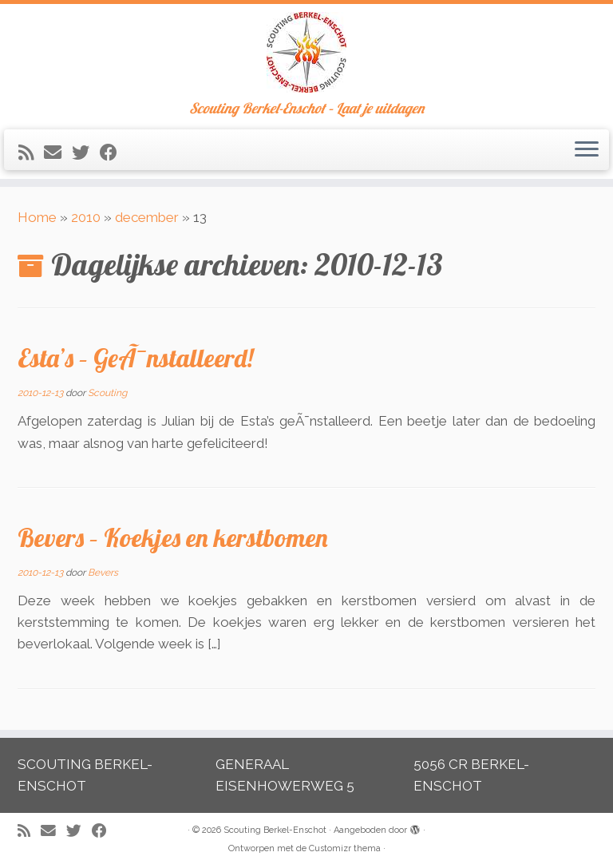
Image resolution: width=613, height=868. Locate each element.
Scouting (107, 393)
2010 (86, 217)
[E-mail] (58, 153)
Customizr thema (345, 848)
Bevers (103, 573)
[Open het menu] (587, 150)
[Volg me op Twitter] (86, 153)
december (147, 217)
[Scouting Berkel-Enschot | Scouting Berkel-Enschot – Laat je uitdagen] (306, 52)
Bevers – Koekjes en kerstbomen (173, 537)
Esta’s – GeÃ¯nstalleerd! (135, 358)
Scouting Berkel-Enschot (275, 830)
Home (37, 217)
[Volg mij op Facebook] (114, 153)
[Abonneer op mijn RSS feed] (31, 153)
